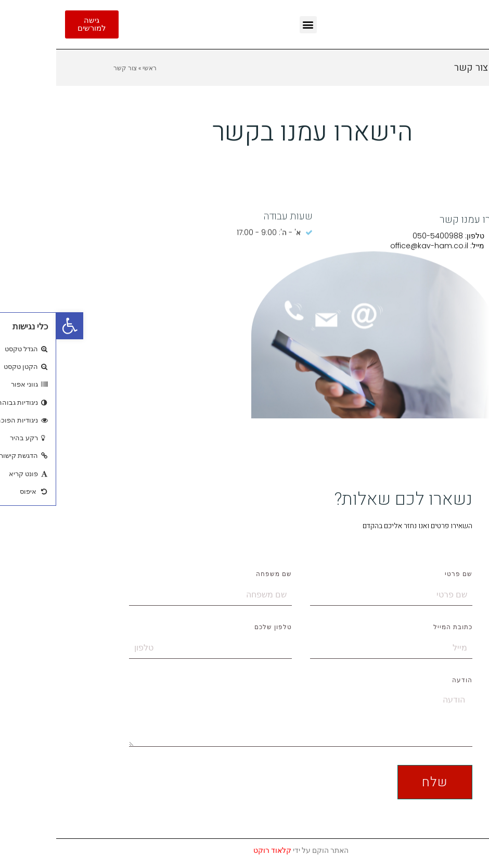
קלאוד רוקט (216, 850)
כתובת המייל (397, 628)
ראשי (93, 68)
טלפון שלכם (217, 628)
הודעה (406, 681)
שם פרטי (402, 575)
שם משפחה (218, 575)
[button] (14, 326)
